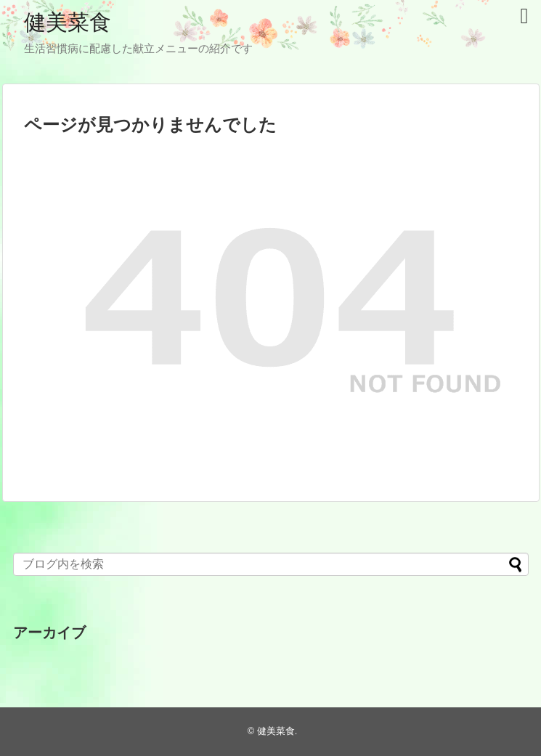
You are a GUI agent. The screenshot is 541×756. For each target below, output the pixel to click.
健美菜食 (68, 22)
